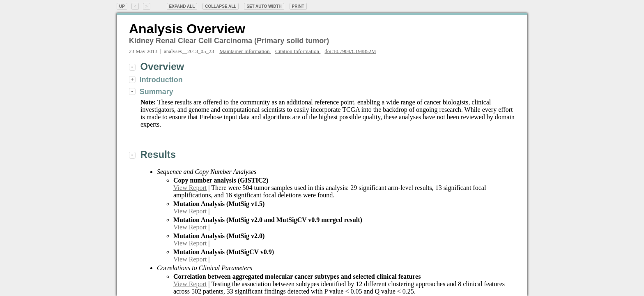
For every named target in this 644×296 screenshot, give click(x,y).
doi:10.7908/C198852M (350, 51)
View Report (190, 188)
